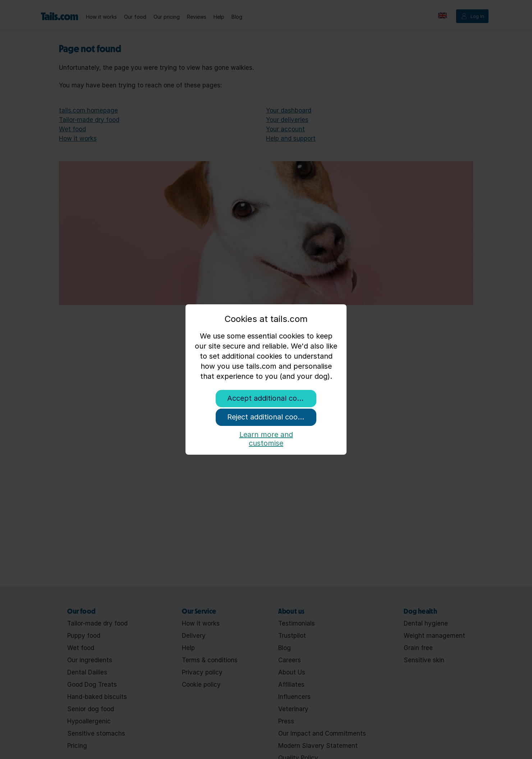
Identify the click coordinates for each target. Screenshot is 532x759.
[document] (266, 351)
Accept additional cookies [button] (271, 398)
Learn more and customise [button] (266, 437)
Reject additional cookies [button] (269, 417)
